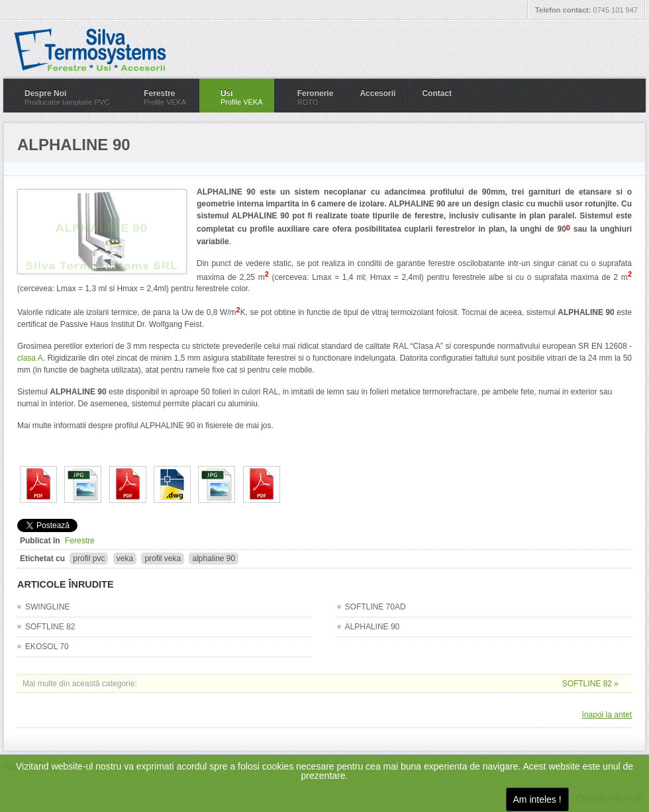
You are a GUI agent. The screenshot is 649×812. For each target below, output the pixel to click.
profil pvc (89, 559)
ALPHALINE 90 (373, 627)
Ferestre (80, 541)
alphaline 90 (214, 559)
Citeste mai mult (609, 798)
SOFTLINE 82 (50, 627)
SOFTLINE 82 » (590, 684)
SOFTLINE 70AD (375, 607)
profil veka (163, 559)
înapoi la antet (607, 715)
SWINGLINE (47, 607)
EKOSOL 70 (47, 647)
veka (125, 559)
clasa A (30, 358)
